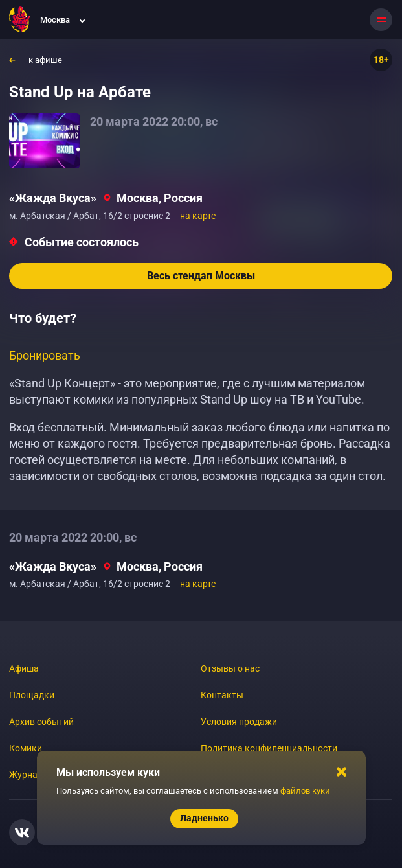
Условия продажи (239, 722)
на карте (198, 216)
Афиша (24, 668)
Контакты (222, 695)
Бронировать (45, 355)
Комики (26, 748)
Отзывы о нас (230, 668)
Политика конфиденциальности (269, 748)
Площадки (32, 695)
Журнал (26, 775)
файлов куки (305, 791)
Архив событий (41, 722)
